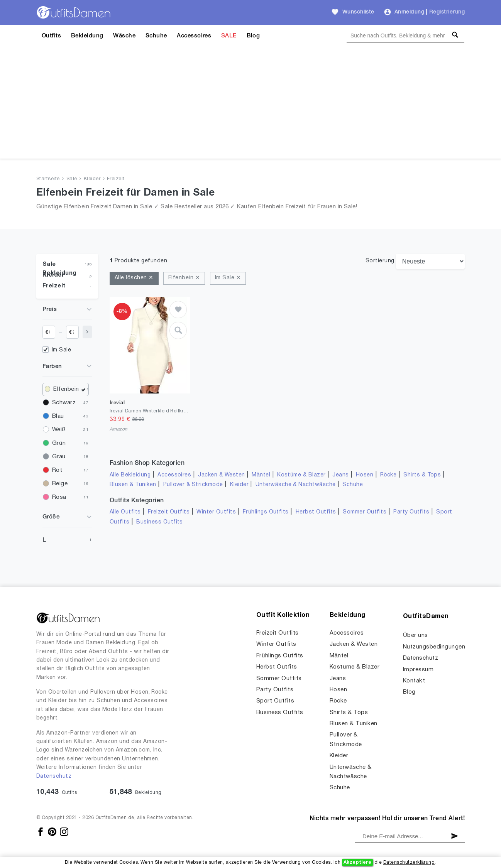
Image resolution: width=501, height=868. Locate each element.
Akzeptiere (358, 862)
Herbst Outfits (316, 512)
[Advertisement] (250, 105)
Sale (72, 179)
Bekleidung (87, 36)
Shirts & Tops (422, 475)
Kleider (92, 179)
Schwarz (64, 403)
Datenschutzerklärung (409, 862)
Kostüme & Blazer (301, 475)
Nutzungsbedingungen (434, 647)
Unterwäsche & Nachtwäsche (296, 485)
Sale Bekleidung (60, 266)
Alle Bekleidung (130, 475)
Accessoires (194, 36)
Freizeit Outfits (169, 512)
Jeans (340, 475)
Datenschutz (54, 776)
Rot (57, 470)
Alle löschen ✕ (134, 278)
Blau (58, 416)
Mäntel (261, 475)
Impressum (418, 670)
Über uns (416, 635)
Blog (253, 36)
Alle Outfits (125, 512)
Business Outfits (160, 522)
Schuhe (156, 36)
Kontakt (414, 681)
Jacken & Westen (221, 475)
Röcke (388, 475)
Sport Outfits (275, 701)
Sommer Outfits (365, 512)
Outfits (51, 36)
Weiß (59, 430)
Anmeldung (409, 12)
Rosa (59, 497)
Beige (60, 484)
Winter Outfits (216, 512)
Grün (59, 443)
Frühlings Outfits (266, 512)
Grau (59, 457)
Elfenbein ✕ (184, 278)
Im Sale (61, 350)
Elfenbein (70, 389)
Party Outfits (411, 512)
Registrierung (447, 12)
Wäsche (124, 36)
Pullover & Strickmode (193, 485)
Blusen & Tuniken (133, 485)
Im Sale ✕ (228, 278)
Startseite (48, 179)
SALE (229, 36)
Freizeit (116, 179)
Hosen (365, 475)
